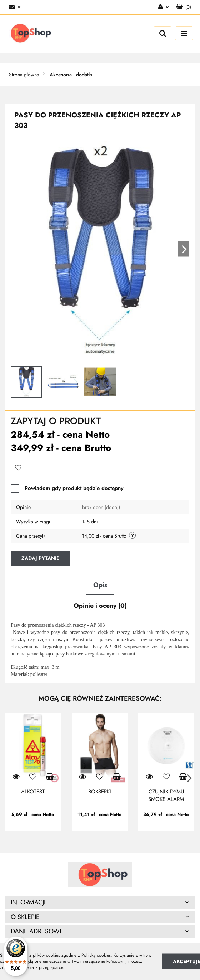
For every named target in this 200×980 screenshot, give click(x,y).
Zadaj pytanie (40, 558)
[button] (184, 7)
